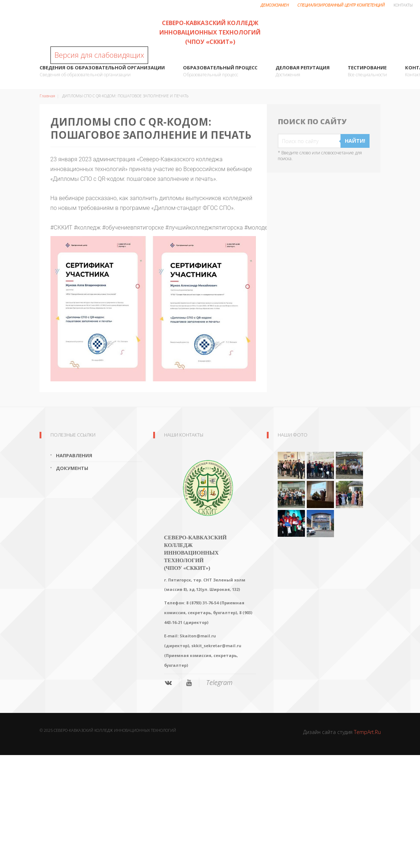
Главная (47, 96)
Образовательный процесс (220, 71)
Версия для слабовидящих (99, 55)
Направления (74, 455)
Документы (72, 468)
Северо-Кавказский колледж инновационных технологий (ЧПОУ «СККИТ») (210, 32)
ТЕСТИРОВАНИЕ (367, 71)
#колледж (87, 228)
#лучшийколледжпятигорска (204, 228)
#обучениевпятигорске (133, 228)
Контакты (403, 5)
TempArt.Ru (367, 732)
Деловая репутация (303, 71)
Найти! (355, 141)
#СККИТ (62, 228)
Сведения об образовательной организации (102, 71)
